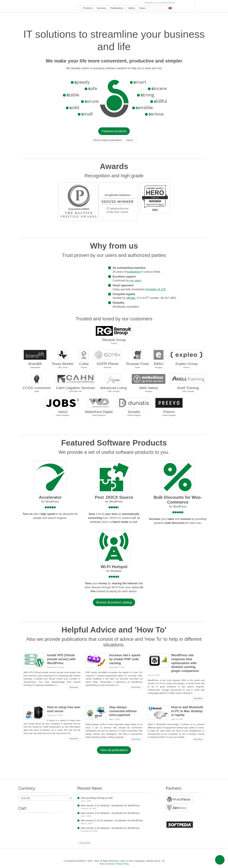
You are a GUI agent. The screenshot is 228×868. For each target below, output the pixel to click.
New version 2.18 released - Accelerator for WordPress (110, 828)
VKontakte (124, 3)
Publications (117, 8)
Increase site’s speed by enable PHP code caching (125, 659)
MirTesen (128, 3)
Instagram (92, 3)
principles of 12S (155, 289)
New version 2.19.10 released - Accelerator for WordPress (112, 820)
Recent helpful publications (108, 140)
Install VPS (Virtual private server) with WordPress (61, 659)
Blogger (116, 3)
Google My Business (77, 3)
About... (131, 140)
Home (78, 8)
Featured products (114, 131)
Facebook (85, 3)
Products (88, 8)
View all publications (114, 750)
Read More (74, 687)
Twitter (88, 3)
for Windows (114, 571)
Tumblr (108, 3)
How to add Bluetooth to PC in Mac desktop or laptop (187, 711)
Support (151, 8)
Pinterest (104, 3)
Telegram (120, 3)
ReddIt (96, 3)
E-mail (140, 3)
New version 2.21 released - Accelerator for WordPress (110, 806)
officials (131, 298)
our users (136, 281)
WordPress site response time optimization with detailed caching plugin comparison (185, 663)
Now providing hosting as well (97, 798)
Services (102, 8)
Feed (136, 3)
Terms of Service (107, 864)
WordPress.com (112, 3)
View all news (85, 843)
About (157, 8)
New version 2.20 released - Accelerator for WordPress (110, 813)
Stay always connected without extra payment (123, 711)
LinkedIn (100, 3)
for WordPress (50, 502)
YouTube (81, 3)
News (142, 8)
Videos (131, 8)
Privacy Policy (122, 864)
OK (132, 3)
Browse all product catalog (114, 602)
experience (134, 272)
